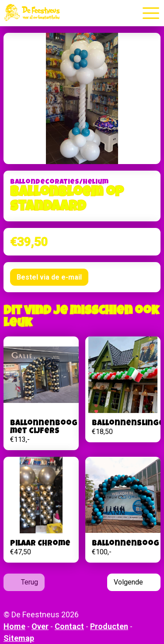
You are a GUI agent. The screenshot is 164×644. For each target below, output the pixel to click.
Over (40, 626)
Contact (69, 626)
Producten (109, 626)
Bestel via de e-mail (49, 277)
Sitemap (19, 638)
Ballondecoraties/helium (59, 182)
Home (14, 626)
